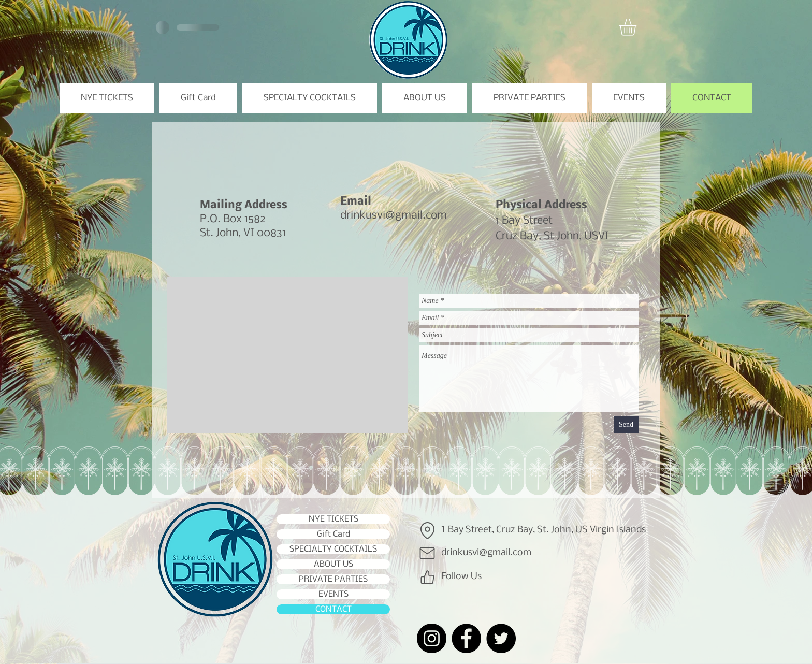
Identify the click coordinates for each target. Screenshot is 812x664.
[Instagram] (432, 638)
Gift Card (334, 534)
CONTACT (334, 609)
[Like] (427, 577)
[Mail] (427, 553)
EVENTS (334, 594)
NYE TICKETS (334, 519)
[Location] (427, 530)
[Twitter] (501, 638)
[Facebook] (466, 638)
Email (356, 202)
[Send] (626, 425)
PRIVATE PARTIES (333, 579)
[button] (638, 27)
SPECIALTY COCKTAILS (333, 549)
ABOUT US (334, 564)
